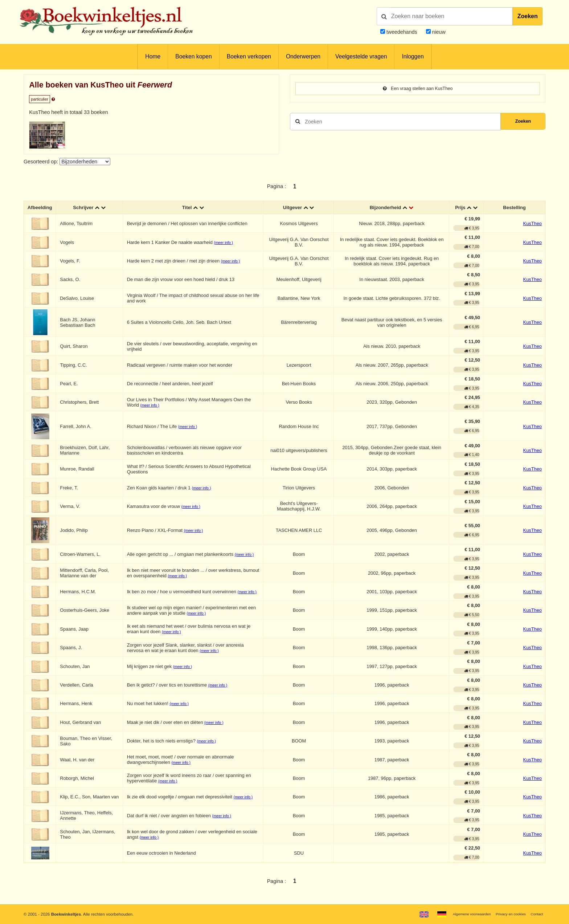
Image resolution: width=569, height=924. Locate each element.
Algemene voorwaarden (463, 914)
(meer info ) (226, 243)
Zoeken (528, 16)
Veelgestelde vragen (361, 56)
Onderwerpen (303, 56)
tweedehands (402, 32)
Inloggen (413, 56)
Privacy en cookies (507, 914)
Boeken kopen (193, 56)
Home (153, 56)
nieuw (438, 32)
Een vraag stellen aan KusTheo (418, 89)
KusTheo (533, 225)
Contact (536, 914)
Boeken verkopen (249, 56)
